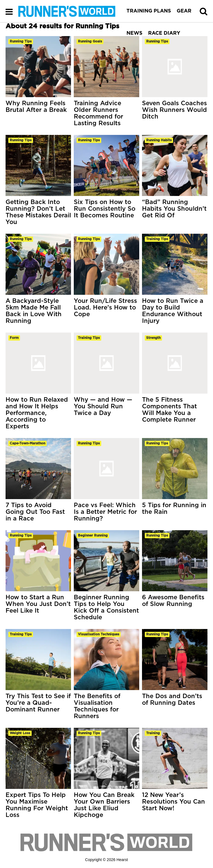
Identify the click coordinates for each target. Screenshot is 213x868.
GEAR (184, 11)
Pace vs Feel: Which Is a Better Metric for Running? (105, 512)
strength (153, 338)
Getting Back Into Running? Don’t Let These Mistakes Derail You (38, 212)
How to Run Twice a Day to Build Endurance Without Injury (173, 311)
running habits (159, 140)
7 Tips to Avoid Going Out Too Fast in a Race (35, 512)
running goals (90, 41)
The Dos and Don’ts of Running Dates (172, 700)
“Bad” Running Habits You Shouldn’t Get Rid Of (174, 209)
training (153, 733)
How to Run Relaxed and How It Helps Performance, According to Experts (37, 413)
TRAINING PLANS (149, 11)
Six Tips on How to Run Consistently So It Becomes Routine (105, 209)
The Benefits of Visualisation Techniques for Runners (97, 706)
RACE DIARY (164, 33)
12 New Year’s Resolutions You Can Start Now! (173, 802)
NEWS (135, 33)
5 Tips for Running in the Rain (174, 509)
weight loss (20, 733)
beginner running (93, 535)
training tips (157, 239)
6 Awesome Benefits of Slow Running (173, 601)
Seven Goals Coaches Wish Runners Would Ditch (174, 110)
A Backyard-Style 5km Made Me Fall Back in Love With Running (34, 311)
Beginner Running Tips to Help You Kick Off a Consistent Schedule (106, 607)
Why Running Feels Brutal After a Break (36, 107)
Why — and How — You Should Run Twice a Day (103, 406)
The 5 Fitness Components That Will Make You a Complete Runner (169, 410)
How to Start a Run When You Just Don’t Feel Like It (38, 604)
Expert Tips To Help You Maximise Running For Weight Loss (37, 805)
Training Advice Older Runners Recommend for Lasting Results (98, 113)
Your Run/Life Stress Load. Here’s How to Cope (105, 308)
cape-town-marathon (27, 443)
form (14, 338)
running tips (21, 41)
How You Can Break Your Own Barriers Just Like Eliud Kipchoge (104, 805)
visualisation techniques (99, 634)
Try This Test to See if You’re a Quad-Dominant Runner (38, 703)
